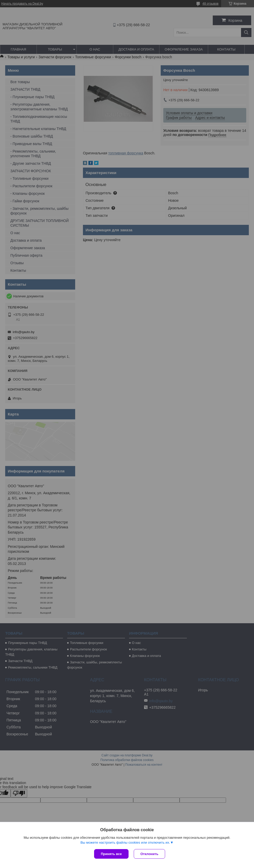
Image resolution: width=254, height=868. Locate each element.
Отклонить (149, 854)
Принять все (111, 854)
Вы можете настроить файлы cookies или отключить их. (125, 842)
